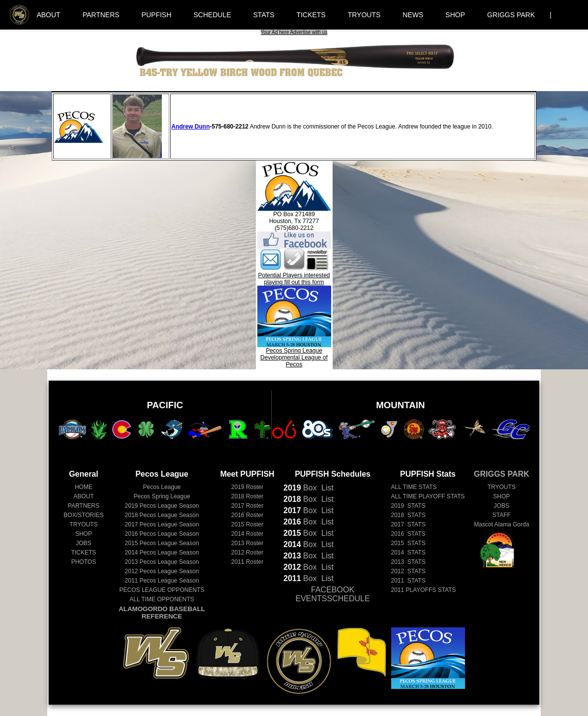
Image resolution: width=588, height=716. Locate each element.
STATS (264, 15)
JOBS (83, 543)
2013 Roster (247, 543)
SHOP (455, 15)
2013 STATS (408, 562)
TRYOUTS (364, 15)
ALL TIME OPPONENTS (162, 599)
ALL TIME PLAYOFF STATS (428, 496)
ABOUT (48, 15)
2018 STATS (408, 515)
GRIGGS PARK (511, 15)
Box (300, 488)
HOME (84, 487)
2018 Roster (247, 496)
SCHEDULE (212, 15)
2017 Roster (247, 506)
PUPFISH (157, 15)
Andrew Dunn (190, 127)
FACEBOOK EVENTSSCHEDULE (332, 594)
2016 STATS (408, 534)
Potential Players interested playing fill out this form (294, 279)
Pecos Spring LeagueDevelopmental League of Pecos (294, 355)
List (326, 488)
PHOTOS (84, 562)
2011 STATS (408, 581)
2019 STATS (408, 506)
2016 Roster (247, 515)
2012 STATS (408, 571)
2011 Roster (247, 562)
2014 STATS (408, 553)
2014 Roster (247, 534)
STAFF (502, 515)
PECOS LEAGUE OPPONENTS (162, 590)
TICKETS (311, 15)
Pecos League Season (162, 506)
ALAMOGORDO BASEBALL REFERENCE (162, 613)
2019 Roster (247, 487)
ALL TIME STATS (414, 487)
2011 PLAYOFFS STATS (424, 590)
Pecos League (162, 487)
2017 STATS (408, 524)
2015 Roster (247, 524)
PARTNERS (101, 15)
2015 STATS (408, 543)
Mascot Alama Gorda (501, 524)
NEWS (413, 15)
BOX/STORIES (83, 515)
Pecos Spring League (162, 496)
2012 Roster (247, 553)
